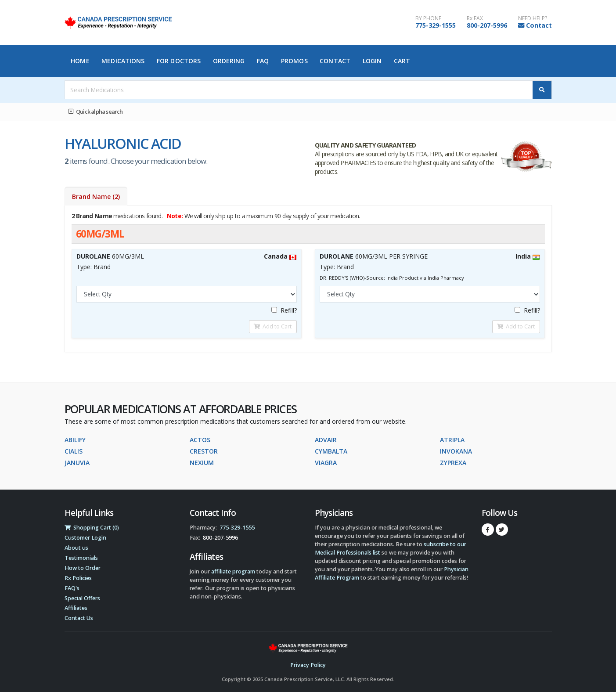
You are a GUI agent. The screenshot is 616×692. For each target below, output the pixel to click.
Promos (294, 61)
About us (76, 548)
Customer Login (85, 538)
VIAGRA (326, 463)
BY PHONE (428, 18)
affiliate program (233, 571)
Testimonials (81, 558)
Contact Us (79, 618)
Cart (402, 61)
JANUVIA (77, 463)
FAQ (263, 61)
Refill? (284, 310)
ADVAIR (326, 440)
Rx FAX (475, 18)
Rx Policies (78, 578)
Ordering (229, 61)
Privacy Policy (308, 665)
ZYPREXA (453, 463)
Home (80, 61)
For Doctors (179, 61)
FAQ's (72, 588)
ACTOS (200, 440)
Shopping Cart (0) (92, 528)
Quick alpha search (96, 112)
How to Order (83, 568)
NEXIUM (202, 463)
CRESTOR (204, 451)
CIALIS (74, 451)
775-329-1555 (436, 25)
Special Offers (82, 598)
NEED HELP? (533, 18)
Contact (539, 25)
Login (372, 61)
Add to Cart (273, 326)
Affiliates (76, 608)
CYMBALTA (331, 451)
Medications (123, 61)
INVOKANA (456, 451)
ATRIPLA (452, 440)
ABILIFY (75, 440)
